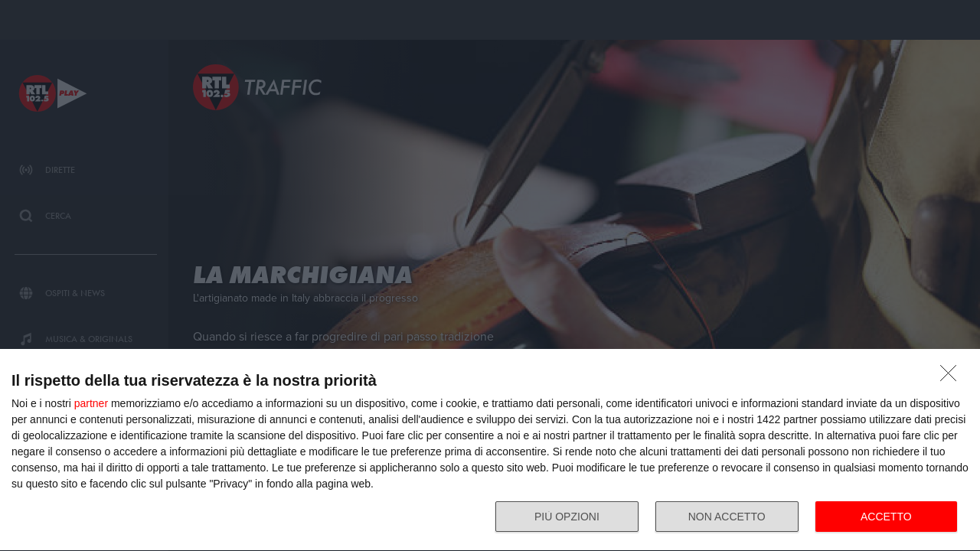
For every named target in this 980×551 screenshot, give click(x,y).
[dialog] (490, 450)
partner (91, 403)
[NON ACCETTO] (952, 377)
